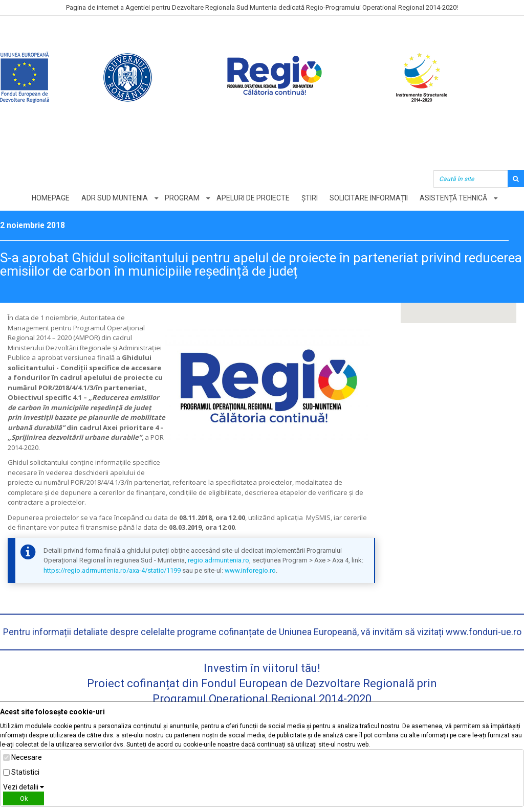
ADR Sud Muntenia (115, 198)
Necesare (27, 757)
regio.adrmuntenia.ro (219, 560)
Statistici (25, 772)
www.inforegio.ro (250, 570)
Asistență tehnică (453, 198)
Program (182, 198)
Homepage (51, 198)
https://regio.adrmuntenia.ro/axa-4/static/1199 (112, 570)
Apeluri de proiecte (253, 198)
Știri (310, 198)
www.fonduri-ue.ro (484, 632)
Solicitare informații (369, 198)
